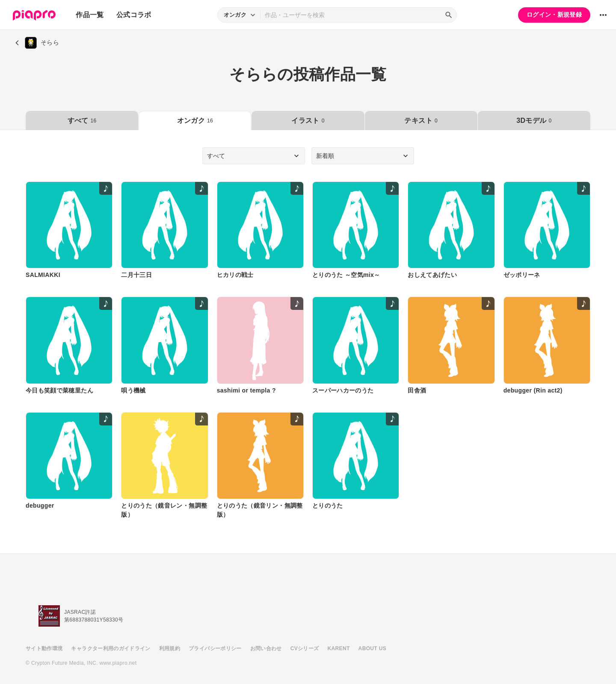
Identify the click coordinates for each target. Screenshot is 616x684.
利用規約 (170, 648)
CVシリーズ (305, 648)
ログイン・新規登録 (554, 15)
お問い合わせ (266, 648)
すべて (82, 120)
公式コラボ (134, 15)
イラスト (308, 120)
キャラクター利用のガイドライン (111, 648)
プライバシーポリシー (215, 648)
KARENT (339, 648)
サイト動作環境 (44, 648)
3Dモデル (534, 120)
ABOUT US (372, 648)
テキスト (421, 120)
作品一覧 (90, 15)
